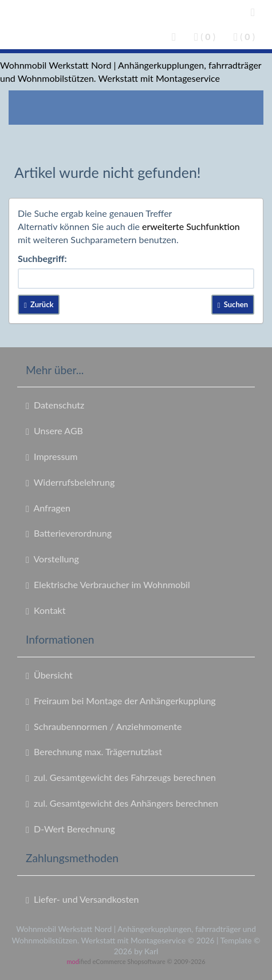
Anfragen (48, 508)
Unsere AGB (54, 431)
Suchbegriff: (42, 258)
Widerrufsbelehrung (70, 482)
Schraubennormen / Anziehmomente (104, 727)
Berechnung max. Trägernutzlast (94, 752)
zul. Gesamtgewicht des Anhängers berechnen (122, 803)
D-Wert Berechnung (70, 829)
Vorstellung (52, 559)
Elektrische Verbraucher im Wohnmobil (108, 585)
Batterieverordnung (69, 533)
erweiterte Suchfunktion (191, 226)
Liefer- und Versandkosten (82, 899)
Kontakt (46, 610)
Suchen (233, 304)
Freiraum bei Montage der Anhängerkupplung (121, 701)
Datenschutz (55, 405)
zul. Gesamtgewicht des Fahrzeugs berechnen (121, 777)
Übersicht (49, 675)
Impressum (52, 457)
